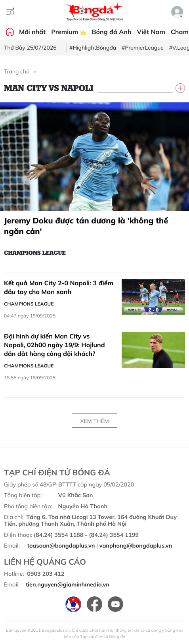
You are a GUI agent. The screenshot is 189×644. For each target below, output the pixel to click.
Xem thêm (94, 421)
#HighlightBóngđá (93, 48)
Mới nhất (32, 32)
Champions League (35, 252)
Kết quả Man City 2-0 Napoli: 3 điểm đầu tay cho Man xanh (59, 287)
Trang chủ (17, 71)
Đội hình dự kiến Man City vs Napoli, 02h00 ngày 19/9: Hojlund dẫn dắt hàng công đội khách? (54, 345)
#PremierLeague (143, 48)
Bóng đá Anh (112, 32)
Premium (69, 32)
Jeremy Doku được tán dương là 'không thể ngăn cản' (86, 226)
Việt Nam (151, 32)
